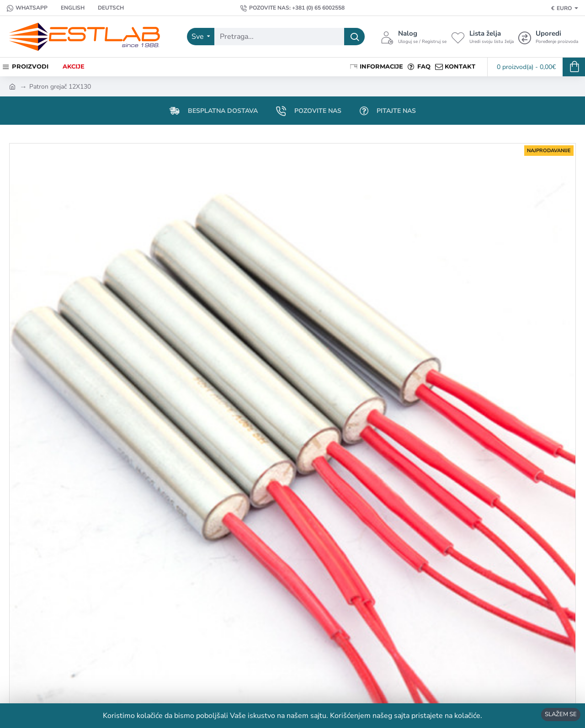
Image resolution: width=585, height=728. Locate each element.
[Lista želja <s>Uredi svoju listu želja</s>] (482, 37)
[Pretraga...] (354, 37)
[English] (68, 8)
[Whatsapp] (27, 8)
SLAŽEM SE (561, 714)
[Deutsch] (106, 8)
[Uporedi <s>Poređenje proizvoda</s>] (548, 37)
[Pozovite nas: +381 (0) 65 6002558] (292, 8)
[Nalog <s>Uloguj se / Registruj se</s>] (414, 37)
